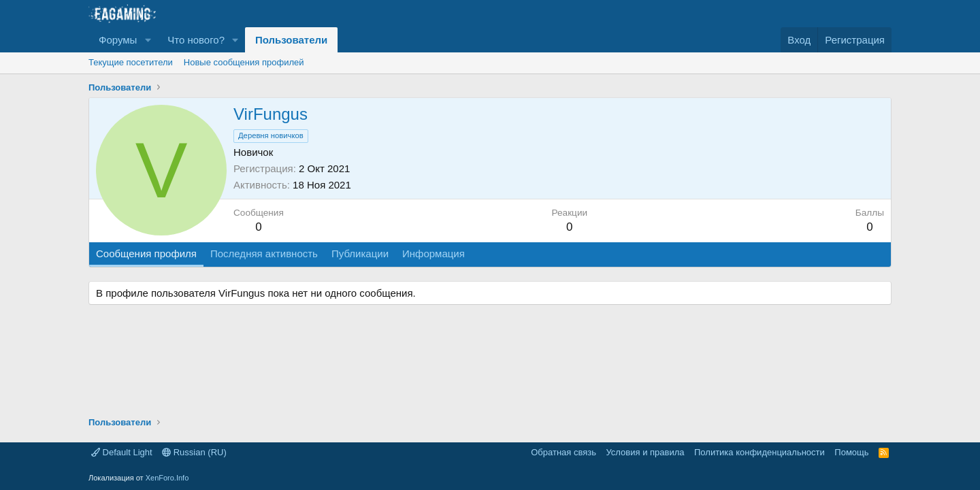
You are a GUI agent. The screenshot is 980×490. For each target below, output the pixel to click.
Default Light (122, 452)
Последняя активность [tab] (264, 254)
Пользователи (291, 40)
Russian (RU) (194, 452)
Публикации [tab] (360, 254)
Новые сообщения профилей (244, 62)
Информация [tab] (434, 254)
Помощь (851, 452)
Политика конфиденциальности (759, 452)
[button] (148, 40)
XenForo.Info (167, 478)
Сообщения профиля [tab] (146, 254)
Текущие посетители (131, 62)
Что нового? (196, 40)
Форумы (118, 40)
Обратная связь (563, 452)
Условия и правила (645, 452)
